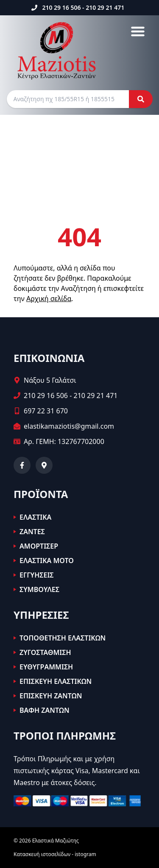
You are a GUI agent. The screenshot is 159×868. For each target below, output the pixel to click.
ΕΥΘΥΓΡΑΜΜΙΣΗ (46, 667)
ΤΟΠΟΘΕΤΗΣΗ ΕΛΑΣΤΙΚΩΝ (63, 638)
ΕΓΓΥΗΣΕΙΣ (37, 575)
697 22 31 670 (46, 411)
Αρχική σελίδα (49, 299)
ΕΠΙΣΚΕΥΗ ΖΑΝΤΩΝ (51, 696)
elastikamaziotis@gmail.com (69, 426)
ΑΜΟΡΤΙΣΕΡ (39, 546)
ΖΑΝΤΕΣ (32, 532)
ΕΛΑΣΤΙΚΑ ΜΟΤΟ (47, 561)
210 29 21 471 (105, 7)
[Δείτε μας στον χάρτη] (44, 465)
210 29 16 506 (61, 7)
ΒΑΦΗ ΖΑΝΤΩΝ (45, 710)
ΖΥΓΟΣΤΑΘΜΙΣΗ (45, 652)
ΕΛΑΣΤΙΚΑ (35, 517)
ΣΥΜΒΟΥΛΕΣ (39, 589)
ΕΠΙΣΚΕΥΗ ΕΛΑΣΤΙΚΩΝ (56, 681)
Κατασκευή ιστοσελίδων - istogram (55, 854)
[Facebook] (22, 465)
